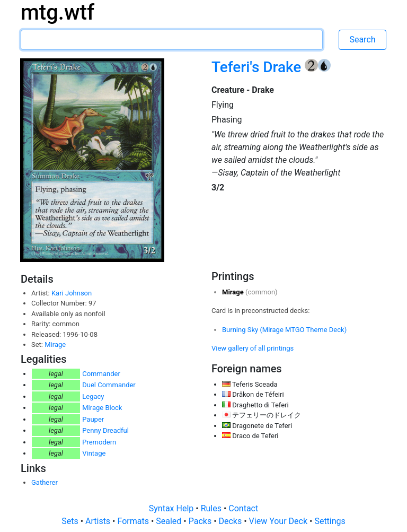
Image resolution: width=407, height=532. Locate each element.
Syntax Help (172, 508)
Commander (101, 374)
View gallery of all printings (253, 348)
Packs (201, 521)
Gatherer (45, 482)
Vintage (94, 453)
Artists (99, 521)
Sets (71, 521)
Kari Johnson (72, 293)
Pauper (93, 419)
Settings (330, 521)
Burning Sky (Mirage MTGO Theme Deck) (284, 330)
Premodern (99, 442)
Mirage (55, 345)
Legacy (93, 396)
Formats (134, 521)
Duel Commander (109, 385)
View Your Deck (279, 521)
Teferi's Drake (258, 67)
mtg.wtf (57, 12)
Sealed (170, 521)
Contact (243, 508)
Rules (212, 508)
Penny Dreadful (105, 430)
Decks (232, 521)
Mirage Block (102, 408)
